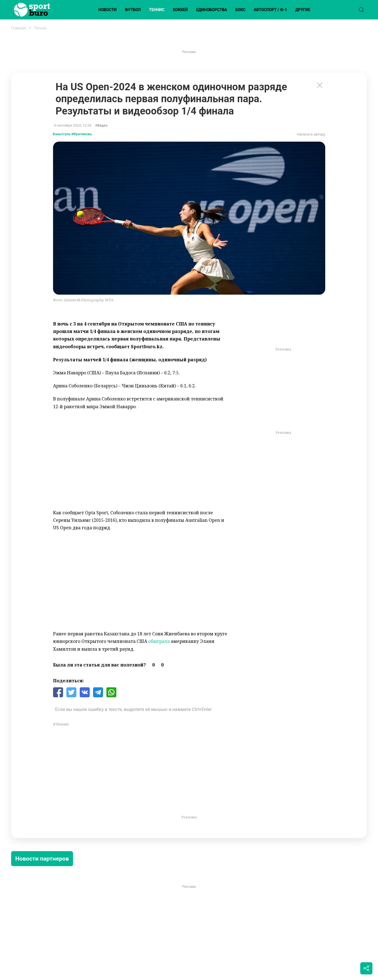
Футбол (133, 10)
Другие (303, 10)
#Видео (102, 126)
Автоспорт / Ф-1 (270, 10)
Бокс (240, 10)
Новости (107, 10)
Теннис (157, 10)
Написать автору (311, 134)
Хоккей (180, 10)
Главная (18, 28)
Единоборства (211, 10)
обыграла (159, 641)
